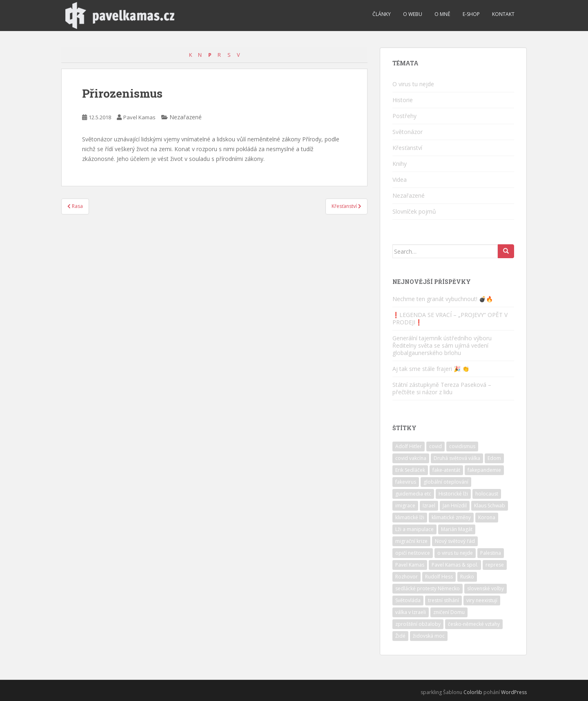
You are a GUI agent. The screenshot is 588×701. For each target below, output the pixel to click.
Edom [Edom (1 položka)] (494, 458)
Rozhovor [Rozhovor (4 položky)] (406, 577)
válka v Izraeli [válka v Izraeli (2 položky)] (411, 612)
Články (382, 14)
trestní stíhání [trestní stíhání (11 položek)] (443, 600)
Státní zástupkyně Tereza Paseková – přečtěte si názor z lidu (442, 388)
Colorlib (473, 692)
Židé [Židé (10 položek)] (400, 636)
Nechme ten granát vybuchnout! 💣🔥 (443, 299)
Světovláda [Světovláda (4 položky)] (408, 600)
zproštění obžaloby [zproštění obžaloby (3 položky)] (418, 624)
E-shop (471, 14)
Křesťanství (407, 148)
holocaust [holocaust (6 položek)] (487, 494)
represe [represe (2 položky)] (495, 565)
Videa (400, 180)
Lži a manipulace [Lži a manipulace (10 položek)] (414, 529)
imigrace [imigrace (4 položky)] (405, 506)
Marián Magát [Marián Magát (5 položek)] (457, 529)
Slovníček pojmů (414, 211)
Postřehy (404, 116)
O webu (413, 14)
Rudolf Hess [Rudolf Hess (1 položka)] (439, 577)
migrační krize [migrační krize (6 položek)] (411, 541)
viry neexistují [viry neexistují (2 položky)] (482, 600)
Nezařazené (409, 195)
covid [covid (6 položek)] (435, 446)
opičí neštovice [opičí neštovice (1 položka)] (413, 553)
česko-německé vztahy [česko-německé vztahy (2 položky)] (474, 624)
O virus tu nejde (413, 84)
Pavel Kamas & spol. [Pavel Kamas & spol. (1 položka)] (455, 565)
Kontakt (503, 14)
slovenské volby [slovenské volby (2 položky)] (486, 588)
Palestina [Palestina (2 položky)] (491, 553)
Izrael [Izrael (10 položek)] (429, 506)
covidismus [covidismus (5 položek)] (462, 446)
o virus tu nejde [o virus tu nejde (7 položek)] (455, 553)
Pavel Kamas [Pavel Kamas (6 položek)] (410, 565)
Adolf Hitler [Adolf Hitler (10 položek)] (409, 446)
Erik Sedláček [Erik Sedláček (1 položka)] (410, 470)
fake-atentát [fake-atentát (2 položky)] (446, 470)
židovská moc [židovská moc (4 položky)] (429, 636)
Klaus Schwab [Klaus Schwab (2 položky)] (490, 506)
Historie (403, 100)
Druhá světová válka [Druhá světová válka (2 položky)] (457, 458)
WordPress (514, 692)
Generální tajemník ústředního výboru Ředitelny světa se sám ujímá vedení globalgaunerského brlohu (442, 345)
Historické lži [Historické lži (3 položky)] (453, 494)
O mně (442, 14)
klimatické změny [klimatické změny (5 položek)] (451, 517)
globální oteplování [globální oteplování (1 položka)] (446, 482)
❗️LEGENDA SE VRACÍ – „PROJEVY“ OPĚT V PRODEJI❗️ (450, 318)
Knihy (400, 164)
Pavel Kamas (139, 117)
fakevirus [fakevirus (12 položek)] (406, 482)
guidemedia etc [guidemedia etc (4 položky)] (413, 494)
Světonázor (408, 132)
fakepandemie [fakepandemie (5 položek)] (484, 470)
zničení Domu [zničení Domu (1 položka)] (449, 612)
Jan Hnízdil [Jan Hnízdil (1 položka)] (455, 506)
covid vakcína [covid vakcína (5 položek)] (411, 458)
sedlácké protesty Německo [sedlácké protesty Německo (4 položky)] (428, 588)
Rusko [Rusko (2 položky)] (467, 577)
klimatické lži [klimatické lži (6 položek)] (410, 517)
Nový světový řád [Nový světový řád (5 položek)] (455, 541)
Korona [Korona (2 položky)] (487, 517)
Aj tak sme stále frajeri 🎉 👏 (431, 369)
